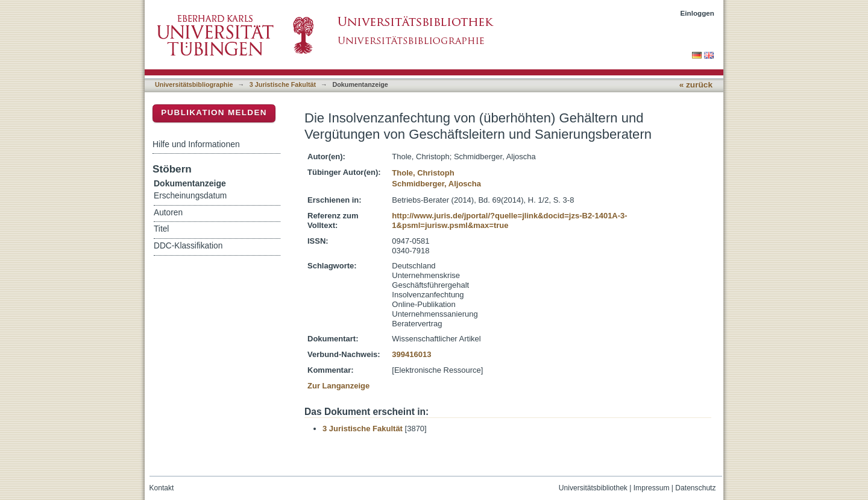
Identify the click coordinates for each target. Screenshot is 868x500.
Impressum (652, 488)
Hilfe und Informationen (196, 144)
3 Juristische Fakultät (283, 84)
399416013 (411, 354)
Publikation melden (214, 112)
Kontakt (162, 488)
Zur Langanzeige (338, 386)
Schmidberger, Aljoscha (436, 184)
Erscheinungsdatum (190, 196)
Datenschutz (695, 488)
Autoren (168, 213)
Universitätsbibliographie (194, 84)
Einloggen (698, 13)
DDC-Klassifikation (188, 246)
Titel (161, 229)
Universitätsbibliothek (593, 488)
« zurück (696, 85)
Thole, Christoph (423, 173)
